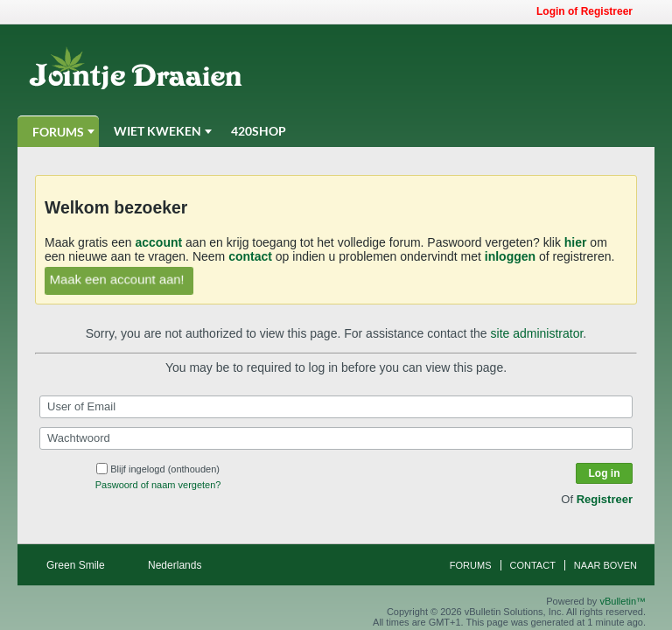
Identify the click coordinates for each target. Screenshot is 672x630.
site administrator (537, 333)
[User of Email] (336, 407)
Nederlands (181, 565)
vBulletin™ (623, 601)
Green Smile (81, 565)
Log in (605, 473)
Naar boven (605, 565)
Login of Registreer (590, 11)
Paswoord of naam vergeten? (158, 485)
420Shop (259, 131)
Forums (58, 132)
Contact (533, 565)
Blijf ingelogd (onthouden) (158, 469)
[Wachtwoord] (336, 438)
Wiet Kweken (157, 131)
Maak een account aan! (117, 279)
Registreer (605, 499)
